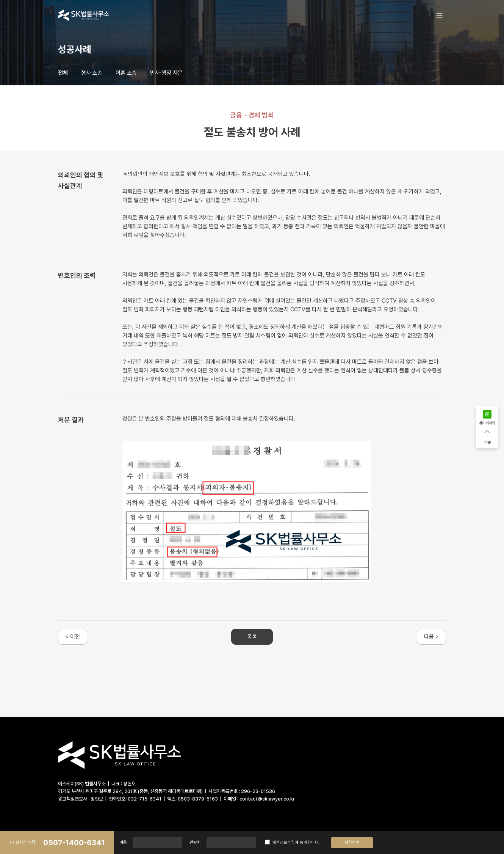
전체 (63, 73)
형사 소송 (92, 73)
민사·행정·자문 (166, 73)
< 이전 (73, 637)
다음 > (431, 637)
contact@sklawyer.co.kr (267, 799)
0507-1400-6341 (74, 843)
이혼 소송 (126, 73)
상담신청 (352, 842)
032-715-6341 (145, 799)
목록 (252, 637)
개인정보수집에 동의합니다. (292, 842)
